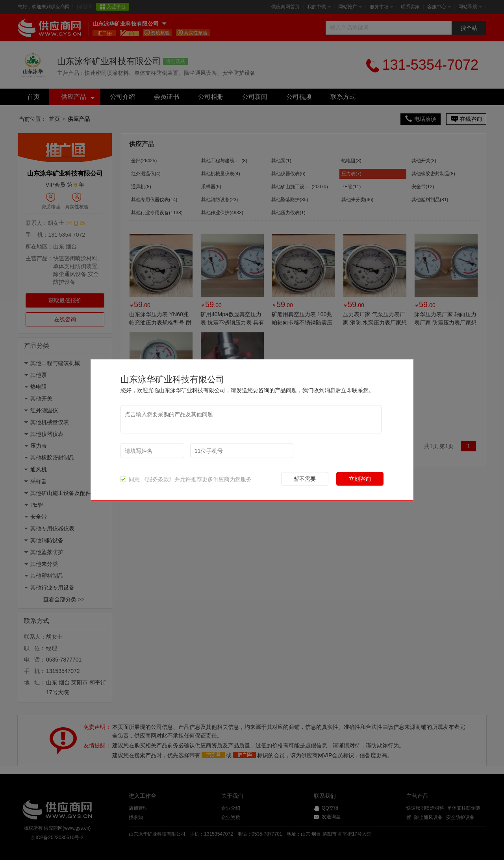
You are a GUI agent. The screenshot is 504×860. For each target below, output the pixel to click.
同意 (130, 479)
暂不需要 (305, 479)
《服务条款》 (158, 479)
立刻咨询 (360, 479)
